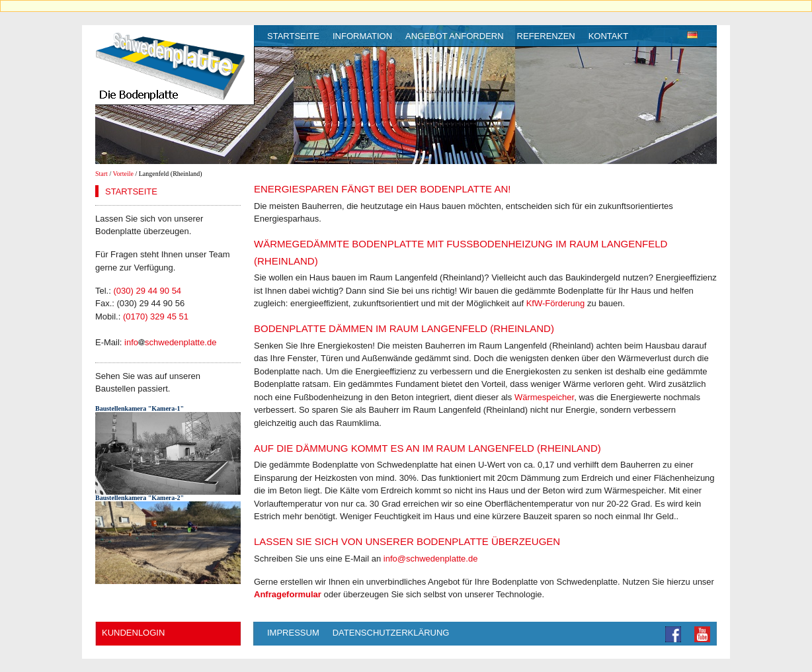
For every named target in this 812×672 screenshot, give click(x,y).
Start (101, 174)
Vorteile (123, 174)
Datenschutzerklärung (391, 633)
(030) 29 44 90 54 (147, 291)
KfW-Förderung (556, 303)
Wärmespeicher (544, 397)
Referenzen (546, 36)
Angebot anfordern (455, 36)
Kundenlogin (133, 633)
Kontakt (608, 36)
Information (362, 36)
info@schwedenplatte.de (431, 559)
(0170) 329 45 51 (156, 316)
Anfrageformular (288, 594)
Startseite (293, 36)
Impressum (293, 633)
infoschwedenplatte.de (170, 342)
